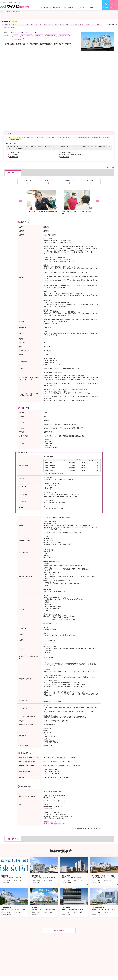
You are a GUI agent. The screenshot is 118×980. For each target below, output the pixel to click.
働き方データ (70, 181)
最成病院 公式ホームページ (52, 822)
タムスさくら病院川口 (16, 152)
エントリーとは (107, 167)
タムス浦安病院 (14, 154)
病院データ (27, 181)
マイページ (93, 8)
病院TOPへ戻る (59, 931)
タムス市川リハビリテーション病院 (71, 154)
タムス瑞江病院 (14, 157)
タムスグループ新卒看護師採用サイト (54, 824)
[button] (21, 201)
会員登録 (106, 7)
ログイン (114, 7)
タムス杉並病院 (65, 157)
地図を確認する (48, 808)
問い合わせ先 (91, 181)
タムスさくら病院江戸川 (67, 152)
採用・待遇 (48, 181)
